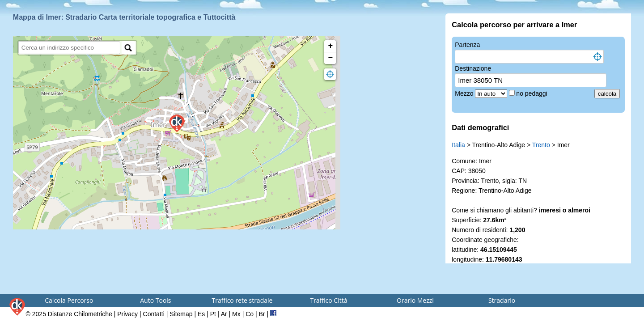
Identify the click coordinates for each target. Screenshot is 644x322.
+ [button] (331, 46)
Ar (224, 314)
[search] (70, 48)
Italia (458, 145)
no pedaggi (532, 93)
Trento (541, 145)
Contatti (154, 314)
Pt (213, 314)
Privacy (127, 314)
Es (201, 314)
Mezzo (465, 93)
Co (250, 314)
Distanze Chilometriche (80, 314)
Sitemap (181, 314)
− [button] (331, 58)
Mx (236, 314)
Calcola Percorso (69, 300)
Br (262, 314)
